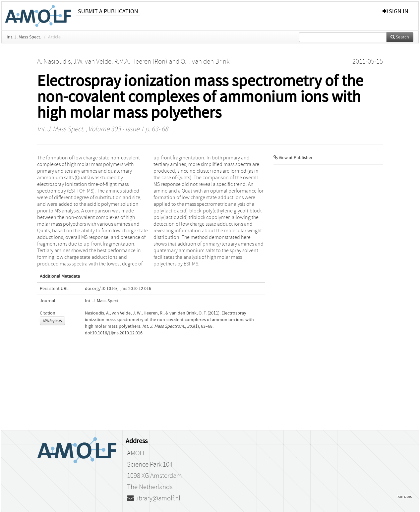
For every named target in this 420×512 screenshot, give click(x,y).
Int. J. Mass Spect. (24, 37)
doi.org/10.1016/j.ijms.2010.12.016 (118, 289)
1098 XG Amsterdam (154, 476)
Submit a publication (108, 11)
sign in (395, 11)
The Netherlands (150, 487)
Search (400, 37)
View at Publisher (293, 158)
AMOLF (136, 453)
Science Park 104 (150, 465)
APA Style (52, 321)
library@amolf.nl (154, 498)
